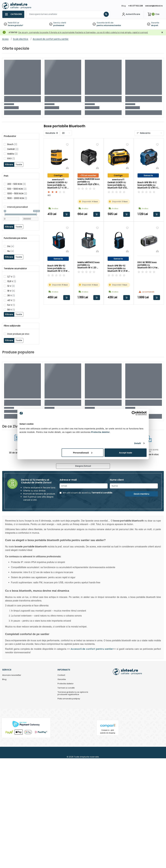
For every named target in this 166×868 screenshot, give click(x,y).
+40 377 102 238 (135, 6)
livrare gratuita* (16, 25)
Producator (10, 136)
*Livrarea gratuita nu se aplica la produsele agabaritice (73, 693)
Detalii (138, 443)
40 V (11, 300)
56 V (11, 310)
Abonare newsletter (12, 675)
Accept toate (126, 452)
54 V (11, 305)
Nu (11, 251)
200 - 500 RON (17, 184)
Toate (19, 164)
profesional (59, 25)
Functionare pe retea (15, 238)
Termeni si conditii (66, 688)
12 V (11, 286)
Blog (124, 6)
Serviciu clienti (60, 23)
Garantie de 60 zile (105, 23)
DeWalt (13, 149)
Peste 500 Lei (13, 23)
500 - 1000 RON (17, 189)
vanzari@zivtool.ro (154, 6)
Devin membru (141, 494)
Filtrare (9, 164)
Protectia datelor (66, 684)
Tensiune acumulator (15, 268)
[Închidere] (162, 33)
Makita (13, 154)
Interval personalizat (18, 207)
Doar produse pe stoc (18, 334)
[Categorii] (13, 14)
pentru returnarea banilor (109, 25)
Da (11, 246)
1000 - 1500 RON (17, 194)
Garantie (155, 23)
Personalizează (83, 452)
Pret (6, 176)
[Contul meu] (131, 14)
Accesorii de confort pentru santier (92, 649)
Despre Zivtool (83, 466)
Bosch (12, 144)
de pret (155, 25)
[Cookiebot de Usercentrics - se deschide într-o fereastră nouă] (134, 413)
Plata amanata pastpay (69, 699)
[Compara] (67, 168)
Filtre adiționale (12, 326)
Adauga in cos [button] (67, 214)
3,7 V (11, 277)
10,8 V (12, 281)
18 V (11, 291)
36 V (11, 296)
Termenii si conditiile (102, 493)
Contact (61, 675)
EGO (11, 158)
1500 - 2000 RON (17, 198)
